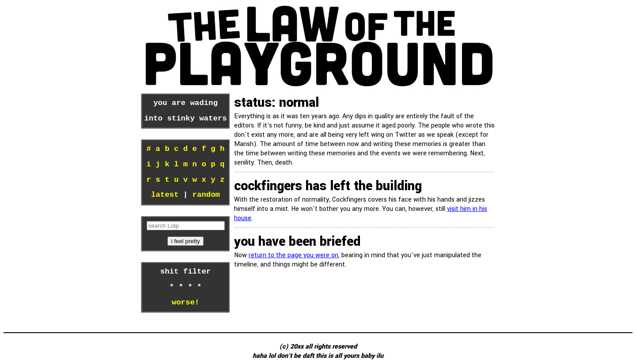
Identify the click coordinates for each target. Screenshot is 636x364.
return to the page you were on (293, 255)
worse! (185, 303)
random (206, 195)
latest (165, 195)
